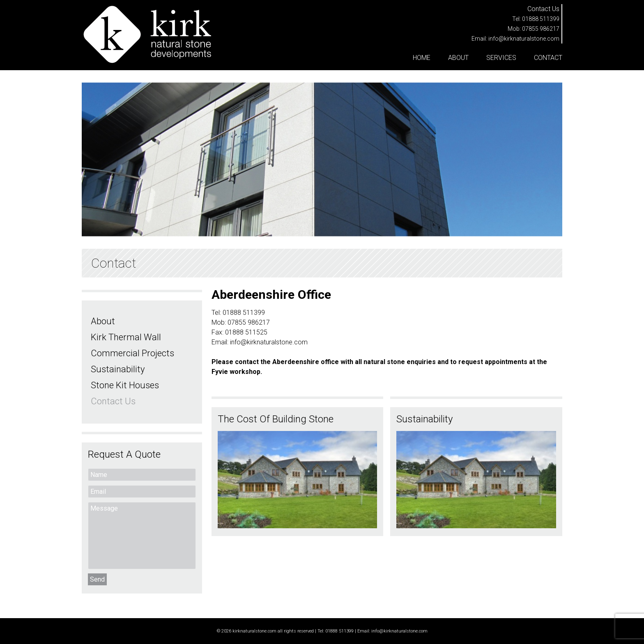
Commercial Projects (132, 353)
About (458, 58)
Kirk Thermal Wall (126, 337)
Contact (548, 58)
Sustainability (118, 369)
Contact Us (113, 401)
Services (501, 58)
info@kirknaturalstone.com (524, 39)
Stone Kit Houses (125, 385)
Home (422, 58)
